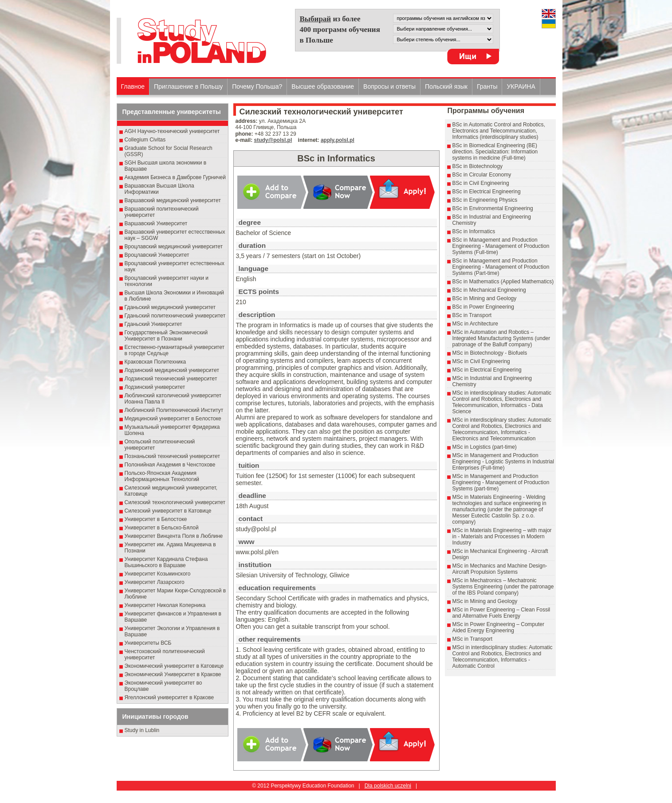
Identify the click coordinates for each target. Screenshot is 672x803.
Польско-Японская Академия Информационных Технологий (162, 476)
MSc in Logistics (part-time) (485, 447)
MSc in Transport (473, 639)
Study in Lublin (142, 730)
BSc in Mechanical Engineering (489, 290)
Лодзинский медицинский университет (172, 370)
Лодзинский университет (155, 387)
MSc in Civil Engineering (481, 361)
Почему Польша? (257, 86)
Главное (133, 86)
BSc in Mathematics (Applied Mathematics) (503, 282)
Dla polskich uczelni (388, 786)
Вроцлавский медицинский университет (174, 247)
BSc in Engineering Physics (485, 200)
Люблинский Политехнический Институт (174, 410)
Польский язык (446, 86)
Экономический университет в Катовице (174, 666)
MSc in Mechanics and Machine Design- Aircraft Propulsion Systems (500, 569)
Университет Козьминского (158, 574)
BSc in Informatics (474, 231)
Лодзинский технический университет (171, 379)
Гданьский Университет (153, 324)
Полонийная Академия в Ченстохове (170, 465)
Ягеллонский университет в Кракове (169, 697)
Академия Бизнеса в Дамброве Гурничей (175, 177)
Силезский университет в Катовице (168, 511)
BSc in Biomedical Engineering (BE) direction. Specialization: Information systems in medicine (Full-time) (495, 152)
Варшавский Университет (156, 223)
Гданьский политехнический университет (175, 316)
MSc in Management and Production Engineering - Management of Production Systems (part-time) (501, 482)
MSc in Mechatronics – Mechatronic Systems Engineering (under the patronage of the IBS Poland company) (503, 587)
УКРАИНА (521, 86)
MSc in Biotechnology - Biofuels (490, 353)
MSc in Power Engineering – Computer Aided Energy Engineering (498, 627)
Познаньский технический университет (173, 456)
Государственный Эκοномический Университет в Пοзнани (166, 336)
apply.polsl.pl (338, 140)
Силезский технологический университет (175, 502)
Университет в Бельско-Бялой (162, 528)
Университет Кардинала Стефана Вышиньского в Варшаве (166, 562)
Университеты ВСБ (148, 643)
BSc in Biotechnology (477, 166)
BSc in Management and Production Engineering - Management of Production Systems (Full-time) (501, 246)
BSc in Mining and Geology (485, 298)
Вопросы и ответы (389, 86)
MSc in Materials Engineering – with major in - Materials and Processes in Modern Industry (502, 537)
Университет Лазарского (155, 582)
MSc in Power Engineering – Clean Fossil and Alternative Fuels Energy (501, 613)
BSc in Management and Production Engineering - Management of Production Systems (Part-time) (501, 267)
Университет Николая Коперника (165, 605)
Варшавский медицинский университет (173, 200)
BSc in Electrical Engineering (487, 192)
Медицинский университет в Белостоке (173, 419)
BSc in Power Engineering (483, 307)
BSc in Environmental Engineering (493, 208)
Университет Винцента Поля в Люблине (174, 536)
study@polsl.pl (273, 140)
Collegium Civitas (145, 140)
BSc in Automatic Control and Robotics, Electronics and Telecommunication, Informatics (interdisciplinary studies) (499, 131)
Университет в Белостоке (156, 519)
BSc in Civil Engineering (481, 183)
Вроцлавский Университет (157, 255)
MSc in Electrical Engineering (487, 370)
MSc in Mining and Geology (485, 601)
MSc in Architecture (475, 324)
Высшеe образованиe (323, 86)
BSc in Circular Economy (482, 175)
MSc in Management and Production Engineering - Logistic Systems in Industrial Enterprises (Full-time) (503, 462)
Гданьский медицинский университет (170, 307)
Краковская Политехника (155, 362)
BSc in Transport (472, 315)
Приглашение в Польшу (188, 86)
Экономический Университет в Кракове (173, 674)
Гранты (487, 86)
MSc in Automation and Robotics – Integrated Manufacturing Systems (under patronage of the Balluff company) (501, 338)
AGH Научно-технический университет (172, 131)
